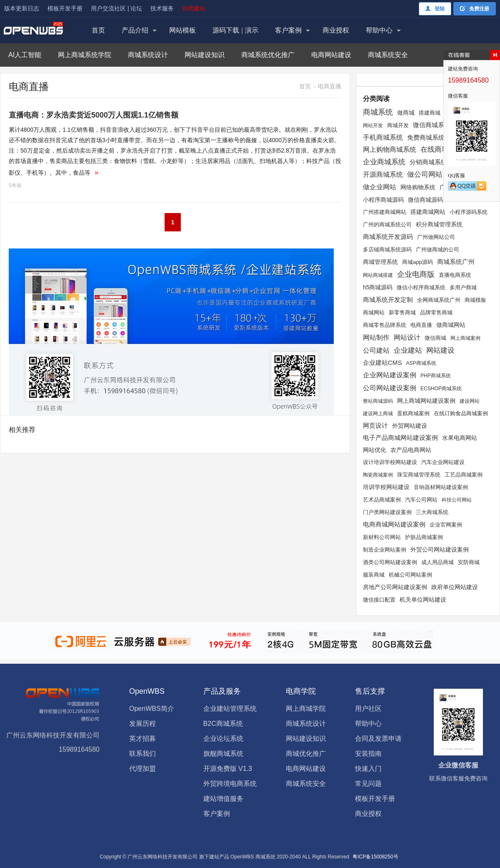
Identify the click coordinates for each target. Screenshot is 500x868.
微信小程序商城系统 (421, 287)
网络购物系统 (418, 187)
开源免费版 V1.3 (228, 769)
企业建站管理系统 (230, 709)
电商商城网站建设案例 (394, 524)
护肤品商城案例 (424, 537)
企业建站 (408, 350)
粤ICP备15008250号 (375, 857)
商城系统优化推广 (268, 55)
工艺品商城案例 (464, 475)
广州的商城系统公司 (387, 225)
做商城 (406, 113)
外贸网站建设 (410, 426)
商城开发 (398, 125)
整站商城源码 (378, 401)
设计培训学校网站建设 (390, 462)
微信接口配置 (379, 600)
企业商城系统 (384, 162)
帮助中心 (379, 30)
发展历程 (142, 724)
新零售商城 (402, 312)
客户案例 (288, 30)
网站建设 (440, 350)
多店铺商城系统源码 (387, 250)
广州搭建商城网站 (385, 212)
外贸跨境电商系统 (230, 784)
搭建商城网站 (428, 212)
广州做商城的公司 (437, 250)
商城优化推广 (306, 754)
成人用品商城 (437, 562)
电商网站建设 (331, 55)
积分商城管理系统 (439, 224)
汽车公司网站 (421, 500)
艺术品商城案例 (382, 500)
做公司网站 (425, 174)
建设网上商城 (378, 414)
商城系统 (378, 112)
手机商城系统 (383, 137)
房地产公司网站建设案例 (395, 587)
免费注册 (475, 9)
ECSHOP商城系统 (441, 389)
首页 (98, 30)
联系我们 (142, 754)
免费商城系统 (426, 137)
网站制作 (376, 337)
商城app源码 (417, 262)
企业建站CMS (382, 363)
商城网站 (374, 312)
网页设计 (375, 425)
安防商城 (469, 562)
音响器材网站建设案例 (441, 487)
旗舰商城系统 (223, 754)
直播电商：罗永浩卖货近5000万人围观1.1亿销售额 (94, 115)
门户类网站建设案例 (387, 512)
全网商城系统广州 (439, 300)
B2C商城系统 (223, 724)
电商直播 (421, 325)
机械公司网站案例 (410, 575)
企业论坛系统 (223, 739)
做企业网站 (380, 187)
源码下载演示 (235, 30)
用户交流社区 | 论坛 (116, 8)
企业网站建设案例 (390, 375)
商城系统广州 (456, 262)
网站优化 (375, 450)
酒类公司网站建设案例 (390, 562)
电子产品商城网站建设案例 (400, 438)
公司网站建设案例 (390, 388)
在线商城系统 (442, 149)
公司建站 (376, 350)
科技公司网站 (457, 500)
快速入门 (368, 769)
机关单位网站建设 (423, 600)
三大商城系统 (432, 512)
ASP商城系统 (421, 363)
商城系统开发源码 (388, 237)
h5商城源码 (378, 287)
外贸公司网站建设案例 (440, 549)
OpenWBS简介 (152, 709)
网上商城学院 (306, 709)
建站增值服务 (223, 799)
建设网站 (470, 401)
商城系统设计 (148, 55)
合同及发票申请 (378, 739)
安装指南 (368, 754)
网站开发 (373, 125)
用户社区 (368, 709)
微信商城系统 (432, 125)
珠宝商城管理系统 (419, 475)
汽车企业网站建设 (443, 462)
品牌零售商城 (436, 312)
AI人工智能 (25, 55)
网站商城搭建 (378, 275)
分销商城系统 (428, 162)
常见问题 (368, 784)
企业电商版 (416, 274)
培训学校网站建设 (386, 487)
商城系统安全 (388, 55)
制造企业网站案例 (385, 550)
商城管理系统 (380, 262)
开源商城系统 (383, 174)
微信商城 (435, 338)
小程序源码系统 (469, 212)
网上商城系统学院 (85, 55)
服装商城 (374, 575)
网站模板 (182, 30)
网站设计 (407, 337)
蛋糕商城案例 (413, 414)
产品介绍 (135, 30)
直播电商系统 (455, 275)
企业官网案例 (446, 525)
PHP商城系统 (436, 376)
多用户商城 (463, 287)
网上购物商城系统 (390, 149)
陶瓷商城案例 (378, 475)
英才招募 (142, 739)
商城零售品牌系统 (385, 325)
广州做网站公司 (436, 237)
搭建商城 (430, 113)
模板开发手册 (65, 8)
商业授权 (336, 30)
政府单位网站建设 (455, 587)
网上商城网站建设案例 (426, 401)
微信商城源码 (425, 200)
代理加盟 (142, 769)
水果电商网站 (460, 438)
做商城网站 (451, 325)
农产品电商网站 (411, 450)
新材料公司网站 (382, 537)
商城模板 (475, 300)
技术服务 (162, 8)
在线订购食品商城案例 (461, 413)
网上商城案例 (465, 338)
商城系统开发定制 (388, 300)
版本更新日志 (22, 8)
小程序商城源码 (383, 200)
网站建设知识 (205, 55)
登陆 (435, 9)
